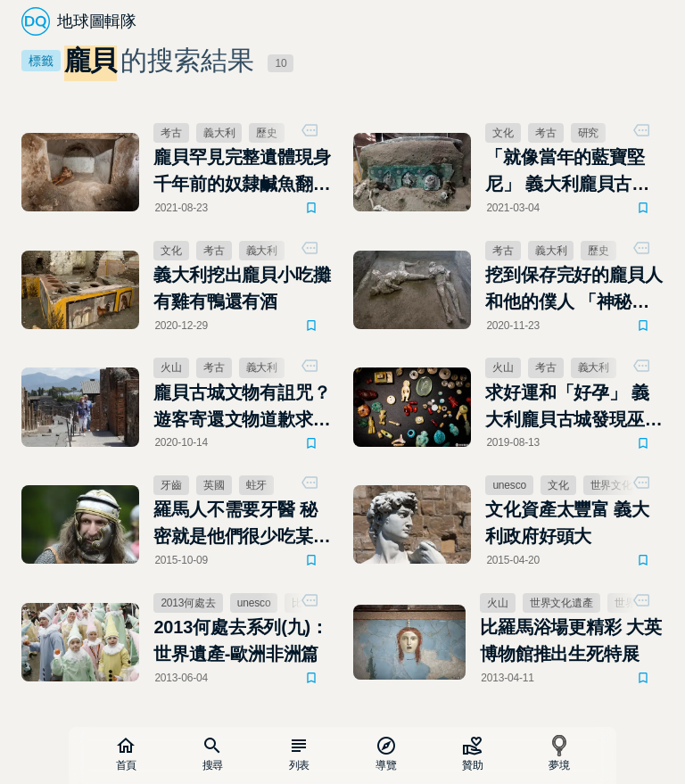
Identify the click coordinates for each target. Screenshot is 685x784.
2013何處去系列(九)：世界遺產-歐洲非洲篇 (241, 641)
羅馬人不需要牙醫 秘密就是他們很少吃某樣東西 (243, 525)
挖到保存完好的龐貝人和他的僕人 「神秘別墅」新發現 (574, 290)
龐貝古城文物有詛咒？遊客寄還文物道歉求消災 (243, 408)
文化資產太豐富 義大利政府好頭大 (568, 524)
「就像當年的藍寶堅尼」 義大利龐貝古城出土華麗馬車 (568, 172)
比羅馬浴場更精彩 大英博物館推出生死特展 (571, 641)
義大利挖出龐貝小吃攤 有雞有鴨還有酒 (243, 288)
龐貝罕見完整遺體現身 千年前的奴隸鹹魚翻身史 (243, 172)
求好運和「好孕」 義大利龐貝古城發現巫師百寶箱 (574, 408)
